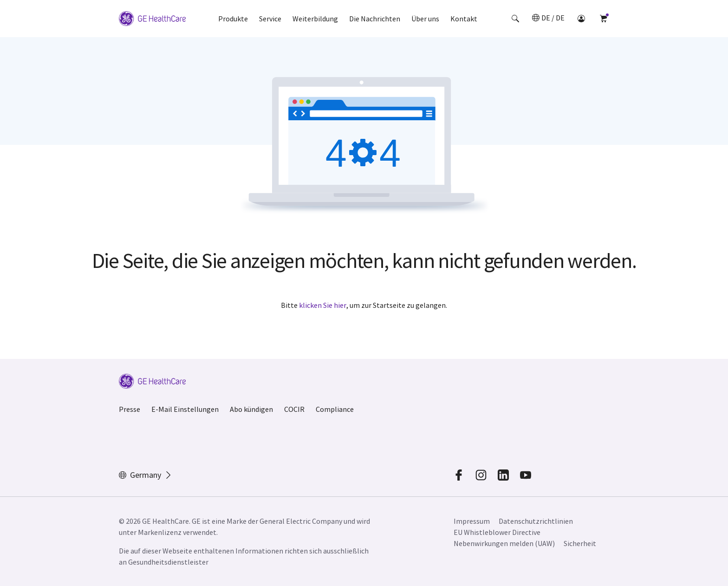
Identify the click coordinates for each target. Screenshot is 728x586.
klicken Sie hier (323, 305)
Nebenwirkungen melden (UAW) (504, 543)
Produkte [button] (233, 19)
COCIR (294, 409)
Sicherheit (580, 543)
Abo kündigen (251, 409)
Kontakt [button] (464, 19)
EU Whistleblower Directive (497, 532)
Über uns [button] (425, 19)
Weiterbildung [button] (315, 19)
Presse (130, 409)
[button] (515, 19)
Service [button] (270, 19)
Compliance (335, 409)
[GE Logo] (152, 19)
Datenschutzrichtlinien (536, 521)
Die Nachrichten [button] (375, 19)
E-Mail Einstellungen (185, 409)
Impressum (472, 521)
